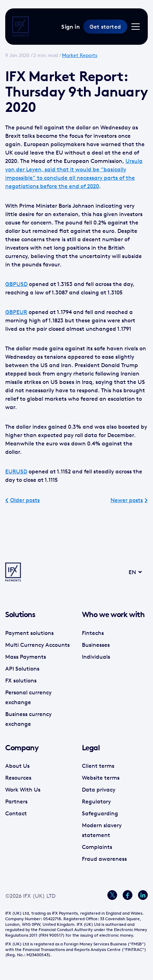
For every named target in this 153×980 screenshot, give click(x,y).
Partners (16, 801)
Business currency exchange (28, 719)
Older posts (25, 500)
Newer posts (127, 500)
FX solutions (21, 680)
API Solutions (22, 668)
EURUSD (16, 471)
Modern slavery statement (102, 830)
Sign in (70, 27)
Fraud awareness (104, 859)
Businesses (96, 645)
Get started (105, 27)
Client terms (98, 766)
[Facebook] (128, 895)
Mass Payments (26, 657)
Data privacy (99, 789)
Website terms (101, 778)
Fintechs (93, 633)
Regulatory (96, 801)
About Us (17, 766)
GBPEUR (16, 312)
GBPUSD (16, 284)
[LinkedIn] (143, 895)
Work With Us (23, 789)
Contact (16, 813)
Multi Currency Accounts (37, 645)
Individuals (96, 657)
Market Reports (80, 55)
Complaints (97, 847)
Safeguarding (100, 813)
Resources (18, 778)
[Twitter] (112, 895)
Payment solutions (29, 633)
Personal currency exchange (28, 697)
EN (127, 572)
